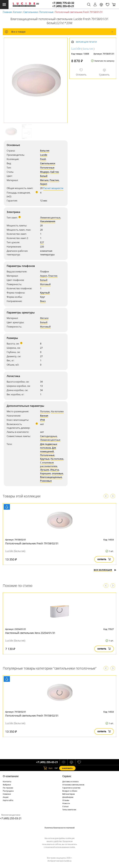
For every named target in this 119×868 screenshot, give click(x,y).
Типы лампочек (69, 810)
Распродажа (8, 791)
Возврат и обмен (70, 791)
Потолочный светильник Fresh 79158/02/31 (32, 543)
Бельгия (45, 151)
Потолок (45, 411)
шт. (48, 768)
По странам (8, 788)
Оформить (67, 768)
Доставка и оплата (70, 781)
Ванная (44, 416)
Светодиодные (49, 436)
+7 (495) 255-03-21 (63, 6)
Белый (44, 176)
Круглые (45, 459)
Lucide (44, 155)
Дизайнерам (68, 797)
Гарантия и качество (71, 788)
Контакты (7, 781)
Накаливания (48, 221)
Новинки (7, 794)
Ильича (55, 470)
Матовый (45, 284)
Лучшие (45, 470)
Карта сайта (8, 800)
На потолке (57, 411)
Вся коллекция (105, 570)
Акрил (44, 184)
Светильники (31, 12)
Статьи (65, 806)
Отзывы (66, 800)
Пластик (54, 180)
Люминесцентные (50, 218)
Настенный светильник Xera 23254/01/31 (30, 633)
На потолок (57, 459)
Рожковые (46, 481)
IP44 (42, 420)
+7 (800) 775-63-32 (63, 3)
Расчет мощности (53, 188)
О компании (11, 776)
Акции (6, 797)
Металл (44, 180)
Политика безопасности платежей (59, 828)
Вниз (43, 301)
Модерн (45, 172)
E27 (42, 242)
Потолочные (46, 12)
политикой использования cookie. (60, 847)
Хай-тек (55, 172)
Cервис (67, 776)
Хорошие (45, 473)
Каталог (18, 12)
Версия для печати (86, 42)
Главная (7, 12)
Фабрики (7, 785)
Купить (104, 559)
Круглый (45, 293)
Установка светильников (73, 785)
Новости (66, 803)
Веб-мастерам (69, 794)
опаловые (57, 473)
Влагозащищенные (51, 477)
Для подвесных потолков (49, 446)
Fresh (43, 159)
